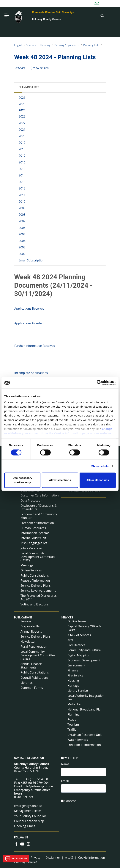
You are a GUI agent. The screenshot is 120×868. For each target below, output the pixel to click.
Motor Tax (75, 704)
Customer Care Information (40, 495)
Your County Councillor (30, 816)
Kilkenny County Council (47, 19)
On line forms (77, 621)
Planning (45, 45)
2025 (22, 104)
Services (31, 45)
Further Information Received (35, 346)
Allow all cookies (98, 480)
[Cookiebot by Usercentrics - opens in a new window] (99, 383)
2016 (22, 162)
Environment (76, 665)
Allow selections (60, 480)
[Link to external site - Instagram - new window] (28, 844)
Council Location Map (29, 821)
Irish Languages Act (34, 543)
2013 (22, 182)
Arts (70, 640)
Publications (23, 618)
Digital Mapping (78, 655)
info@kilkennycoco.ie (38, 786)
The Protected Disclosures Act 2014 (39, 597)
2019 (22, 143)
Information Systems (35, 533)
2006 (22, 228)
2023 (22, 116)
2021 (22, 130)
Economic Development (84, 660)
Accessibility (16, 859)
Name (65, 764)
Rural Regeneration (34, 647)
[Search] (102, 15)
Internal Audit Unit (33, 538)
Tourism (73, 724)
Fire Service (75, 675)
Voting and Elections (35, 604)
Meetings (27, 565)
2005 (22, 234)
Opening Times (25, 826)
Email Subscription (31, 260)
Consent (70, 801)
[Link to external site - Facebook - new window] (16, 844)
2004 (22, 241)
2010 (22, 202)
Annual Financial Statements (32, 666)
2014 (22, 175)
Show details (100, 466)
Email (65, 781)
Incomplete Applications (31, 373)
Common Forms (32, 688)
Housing (73, 681)
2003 (22, 247)
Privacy (35, 858)
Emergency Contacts (28, 806)
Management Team (28, 811)
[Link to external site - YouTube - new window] (22, 844)
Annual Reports (31, 631)
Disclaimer (53, 858)
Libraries (27, 683)
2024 (22, 110)
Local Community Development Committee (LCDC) (38, 557)
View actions (39, 68)
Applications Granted (29, 323)
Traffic (72, 729)
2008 (22, 215)
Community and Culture (84, 650)
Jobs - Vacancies (31, 548)
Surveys (26, 621)
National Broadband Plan (85, 709)
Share (20, 68)
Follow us (21, 838)
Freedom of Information (37, 523)
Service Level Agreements (38, 591)
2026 (22, 98)
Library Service (78, 691)
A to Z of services (79, 635)
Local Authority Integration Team (86, 697)
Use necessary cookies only (22, 480)
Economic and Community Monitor (39, 516)
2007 (22, 221)
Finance (73, 670)
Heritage (73, 686)
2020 (22, 136)
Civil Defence (76, 645)
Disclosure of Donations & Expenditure (38, 507)
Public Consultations (35, 576)
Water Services (78, 740)
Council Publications (34, 678)
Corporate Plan (31, 626)
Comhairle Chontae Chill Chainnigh (53, 12)
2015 (22, 169)
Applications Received (29, 308)
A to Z (69, 858)
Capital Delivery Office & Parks (84, 628)
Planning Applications (67, 45)
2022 (22, 123)
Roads (72, 719)
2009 (22, 208)
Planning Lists (91, 45)
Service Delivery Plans (35, 586)
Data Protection (31, 501)
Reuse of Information (35, 581)
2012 (22, 188)
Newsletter (28, 642)
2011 (22, 195)
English (18, 45)
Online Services (31, 570)
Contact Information (29, 758)
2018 (22, 149)
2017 (22, 156)
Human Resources (33, 528)
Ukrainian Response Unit (85, 735)
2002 (22, 254)
